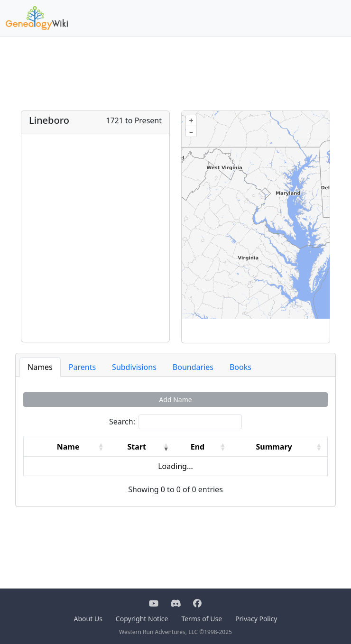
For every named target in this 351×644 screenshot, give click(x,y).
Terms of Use (202, 619)
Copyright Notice (142, 619)
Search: (122, 422)
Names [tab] (40, 367)
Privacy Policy (256, 619)
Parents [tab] (82, 367)
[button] (101, 447)
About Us (88, 619)
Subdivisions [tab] (134, 367)
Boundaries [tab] (193, 367)
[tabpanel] (175, 444)
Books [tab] (240, 367)
